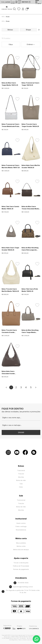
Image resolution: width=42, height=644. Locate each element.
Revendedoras (21, 530)
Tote (21, 484)
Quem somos (21, 523)
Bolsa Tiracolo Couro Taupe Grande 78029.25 (30, 125)
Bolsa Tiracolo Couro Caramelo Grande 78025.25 (9, 331)
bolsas (10, 30)
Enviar (21, 432)
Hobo (21, 487)
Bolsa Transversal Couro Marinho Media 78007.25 (11, 166)
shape (28, 30)
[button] (39, 30)
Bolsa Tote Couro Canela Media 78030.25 (10, 208)
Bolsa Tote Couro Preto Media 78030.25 (30, 290)
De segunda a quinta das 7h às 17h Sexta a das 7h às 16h (21, 591)
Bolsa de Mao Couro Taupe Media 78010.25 (10, 84)
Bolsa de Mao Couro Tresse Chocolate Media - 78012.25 (31, 208)
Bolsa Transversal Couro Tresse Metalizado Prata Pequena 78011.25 (10, 125)
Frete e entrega (21, 526)
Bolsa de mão (21, 480)
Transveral (21, 470)
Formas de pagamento (21, 569)
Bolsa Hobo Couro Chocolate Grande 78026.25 (8, 373)
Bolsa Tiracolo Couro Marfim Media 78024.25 (10, 290)
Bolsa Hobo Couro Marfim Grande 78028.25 (31, 166)
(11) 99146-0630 (21, 583)
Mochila (21, 477)
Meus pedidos (21, 543)
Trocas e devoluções (21, 563)
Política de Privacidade (21, 566)
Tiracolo (21, 474)
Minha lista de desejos (21, 550)
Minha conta (21, 546)
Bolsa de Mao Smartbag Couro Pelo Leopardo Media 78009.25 (30, 249)
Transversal (21, 500)
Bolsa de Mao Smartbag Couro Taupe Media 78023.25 (30, 331)
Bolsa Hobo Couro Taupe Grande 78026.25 (10, 249)
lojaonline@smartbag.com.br (21, 587)
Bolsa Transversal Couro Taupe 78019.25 (30, 84)
